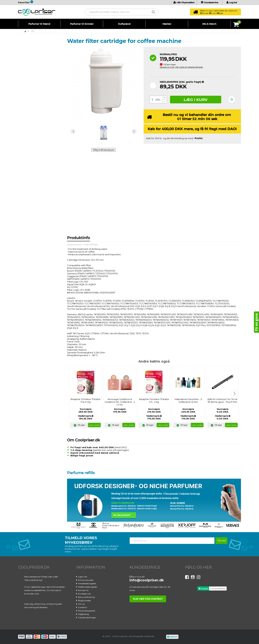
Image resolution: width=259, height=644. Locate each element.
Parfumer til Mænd (39, 24)
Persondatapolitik (87, 611)
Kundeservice (210, 2)
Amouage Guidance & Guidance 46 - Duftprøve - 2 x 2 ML (120, 402)
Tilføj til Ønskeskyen (104, 150)
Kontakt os (83, 590)
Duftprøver (124, 24)
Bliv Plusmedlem (184, 2)
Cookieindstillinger (87, 618)
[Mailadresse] (172, 541)
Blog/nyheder (84, 600)
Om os (81, 604)
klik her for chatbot (147, 599)
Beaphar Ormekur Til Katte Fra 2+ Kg (86, 400)
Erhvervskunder (86, 580)
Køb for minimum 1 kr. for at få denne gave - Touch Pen (222, 400)
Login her (83, 577)
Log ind (232, 2)
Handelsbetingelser (87, 583)
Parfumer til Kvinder (82, 24)
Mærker (167, 24)
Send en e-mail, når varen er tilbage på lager (181, 67)
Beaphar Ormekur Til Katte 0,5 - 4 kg (154, 400)
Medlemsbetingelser (88, 587)
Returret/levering (86, 597)
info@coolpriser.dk (147, 580)
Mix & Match (209, 24)
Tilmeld (221, 541)
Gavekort (83, 607)
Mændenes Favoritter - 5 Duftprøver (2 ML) (188, 400)
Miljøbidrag (83, 614)
